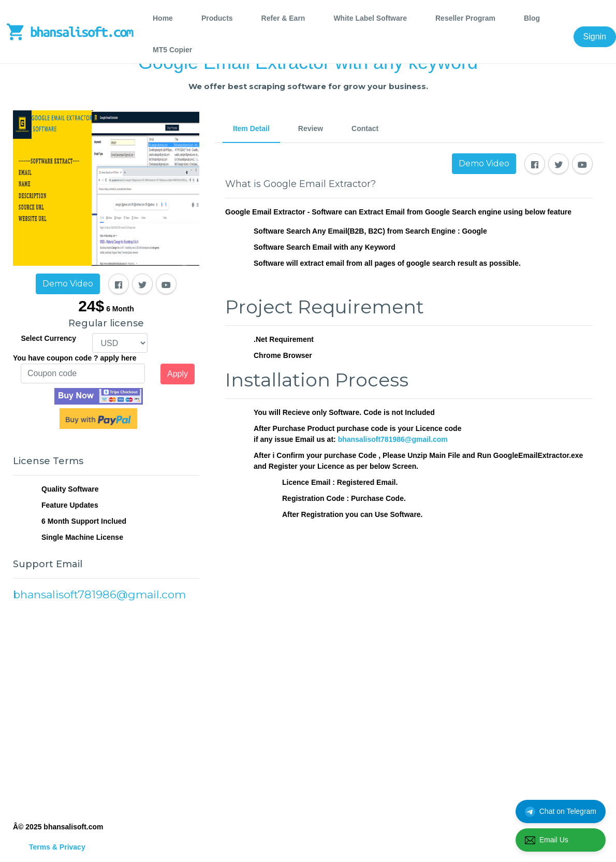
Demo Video (68, 284)
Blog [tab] (532, 18)
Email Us (547, 840)
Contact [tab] (365, 128)
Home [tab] (163, 18)
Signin (595, 37)
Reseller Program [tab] (465, 18)
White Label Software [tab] (370, 18)
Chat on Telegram (561, 812)
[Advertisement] (106, 710)
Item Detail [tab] (251, 128)
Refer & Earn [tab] (283, 18)
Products (217, 18)
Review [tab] (311, 128)
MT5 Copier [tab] (172, 50)
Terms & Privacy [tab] (57, 847)
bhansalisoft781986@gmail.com (393, 439)
